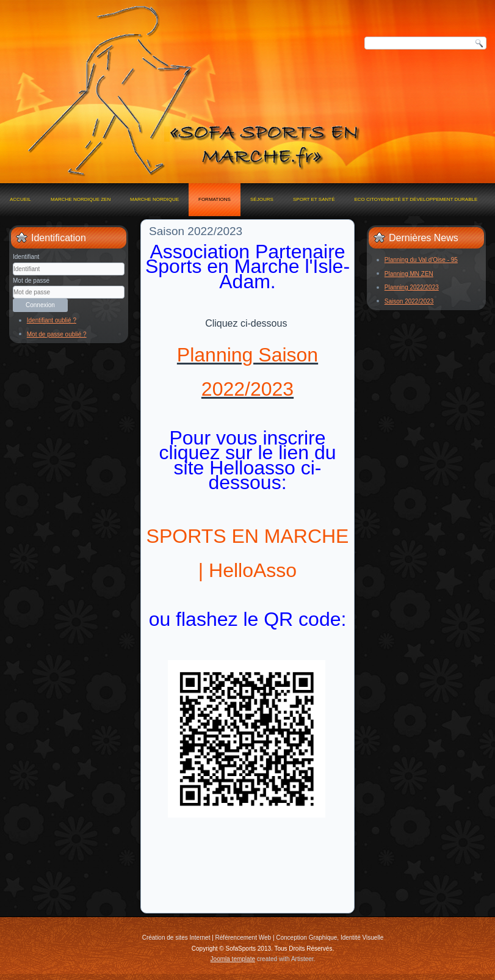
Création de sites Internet (176, 938)
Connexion (40, 305)
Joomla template (233, 959)
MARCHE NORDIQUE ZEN (81, 199)
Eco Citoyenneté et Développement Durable (416, 199)
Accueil (20, 199)
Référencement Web (244, 938)
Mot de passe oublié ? (57, 334)
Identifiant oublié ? (52, 320)
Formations (215, 199)
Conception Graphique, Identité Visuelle (330, 938)
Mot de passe (31, 281)
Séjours (262, 199)
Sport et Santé (314, 199)
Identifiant (26, 257)
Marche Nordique (154, 199)
